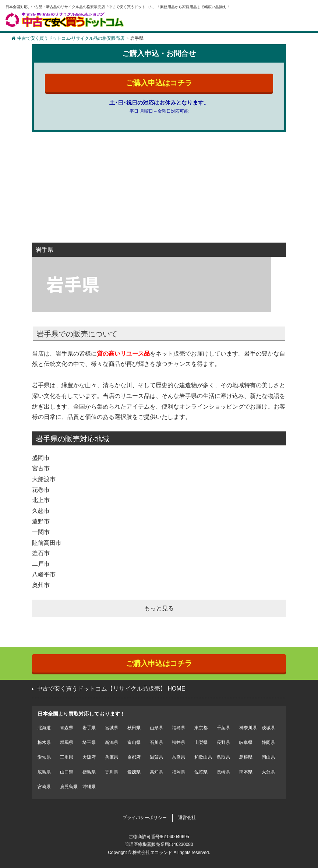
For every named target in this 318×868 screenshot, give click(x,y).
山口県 (67, 772)
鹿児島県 (69, 787)
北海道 (44, 728)
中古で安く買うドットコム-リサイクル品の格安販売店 (68, 38)
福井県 (179, 742)
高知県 (156, 772)
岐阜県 (246, 742)
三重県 (67, 757)
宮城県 (112, 728)
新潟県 (112, 742)
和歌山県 (203, 757)
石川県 (156, 742)
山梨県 (201, 742)
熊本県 (246, 772)
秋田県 (134, 728)
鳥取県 (223, 757)
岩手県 (89, 728)
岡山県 (268, 757)
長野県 (223, 742)
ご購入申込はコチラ (159, 83)
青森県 (67, 728)
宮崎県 (44, 787)
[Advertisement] (159, 191)
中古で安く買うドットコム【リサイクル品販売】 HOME (111, 689)
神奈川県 (248, 728)
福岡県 (179, 772)
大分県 (268, 772)
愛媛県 (134, 772)
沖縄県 (89, 787)
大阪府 (89, 757)
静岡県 (268, 742)
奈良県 (179, 757)
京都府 (134, 757)
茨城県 (268, 728)
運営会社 (187, 818)
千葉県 (223, 728)
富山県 (134, 742)
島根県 (246, 757)
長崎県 (223, 772)
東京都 (201, 728)
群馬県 (67, 742)
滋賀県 (156, 757)
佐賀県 (201, 772)
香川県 (112, 772)
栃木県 (44, 742)
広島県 (44, 772)
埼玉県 (89, 742)
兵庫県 (112, 757)
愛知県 (44, 757)
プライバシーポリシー (145, 818)
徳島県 (89, 772)
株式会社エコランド (152, 853)
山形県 (156, 728)
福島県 (179, 728)
